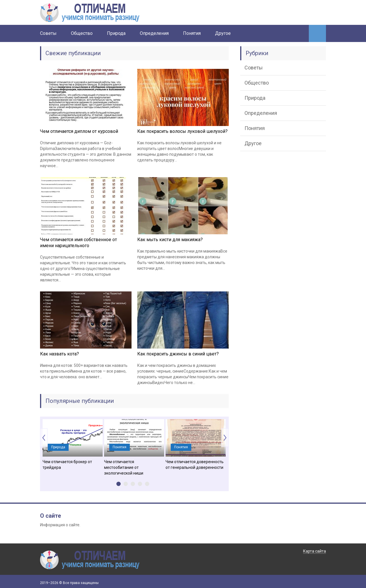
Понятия (192, 33)
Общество (82, 33)
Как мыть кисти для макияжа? (170, 240)
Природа (116, 33)
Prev (44, 438)
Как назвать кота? (59, 354)
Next (225, 438)
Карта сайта (315, 551)
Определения (154, 33)
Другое (223, 33)
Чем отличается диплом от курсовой (79, 131)
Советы (48, 33)
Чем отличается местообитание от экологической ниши (124, 467)
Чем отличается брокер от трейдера (67, 465)
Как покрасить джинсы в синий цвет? (178, 354)
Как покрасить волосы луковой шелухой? (182, 131)
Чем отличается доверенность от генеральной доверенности (195, 465)
